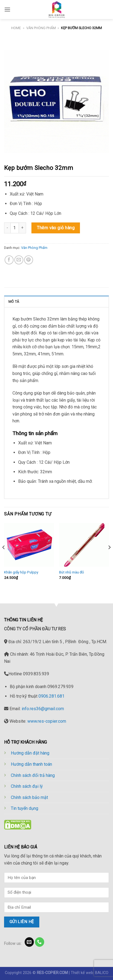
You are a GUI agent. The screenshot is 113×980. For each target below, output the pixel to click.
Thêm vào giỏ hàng (56, 228)
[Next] (109, 558)
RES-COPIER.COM (52, 973)
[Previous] (4, 558)
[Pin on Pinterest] (29, 260)
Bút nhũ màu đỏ (72, 572)
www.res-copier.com (47, 721)
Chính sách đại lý (27, 786)
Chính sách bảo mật (29, 797)
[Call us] (40, 942)
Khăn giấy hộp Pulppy (21, 572)
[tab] (56, 301)
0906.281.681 (51, 696)
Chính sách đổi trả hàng (33, 775)
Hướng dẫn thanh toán (31, 764)
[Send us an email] (29, 942)
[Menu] (7, 9)
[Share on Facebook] (9, 260)
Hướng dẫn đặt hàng (30, 753)
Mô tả (14, 302)
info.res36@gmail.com (43, 709)
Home (16, 28)
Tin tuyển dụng (25, 808)
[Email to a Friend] (19, 260)
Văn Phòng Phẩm (41, 28)
